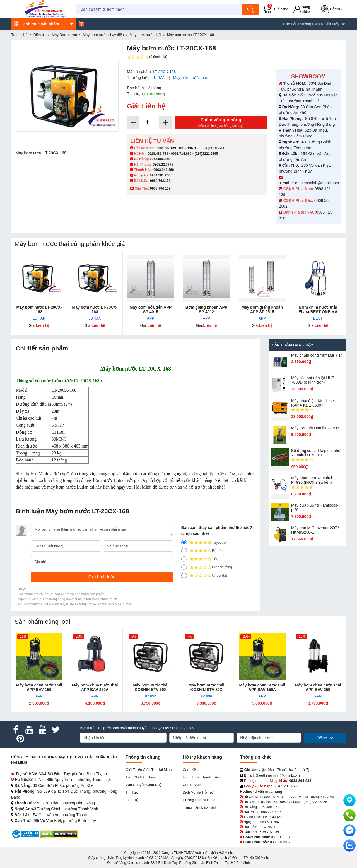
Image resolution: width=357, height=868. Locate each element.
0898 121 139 (281, 837)
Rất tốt (202, 551)
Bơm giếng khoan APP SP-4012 (206, 310)
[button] (334, 9)
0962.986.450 (160, 159)
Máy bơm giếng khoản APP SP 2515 (262, 310)
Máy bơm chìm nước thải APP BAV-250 (318, 687)
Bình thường (207, 567)
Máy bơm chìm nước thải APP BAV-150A (262, 687)
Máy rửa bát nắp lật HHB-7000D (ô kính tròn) (313, 380)
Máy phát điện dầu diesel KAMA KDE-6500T (313, 403)
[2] (184, 567)
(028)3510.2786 (213, 148)
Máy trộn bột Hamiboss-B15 (315, 428)
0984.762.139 (160, 181)
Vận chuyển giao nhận (145, 785)
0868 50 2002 (280, 842)
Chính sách (192, 785)
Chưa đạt (204, 576)
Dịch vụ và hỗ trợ (198, 792)
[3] (184, 559)
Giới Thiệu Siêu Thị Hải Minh (149, 770)
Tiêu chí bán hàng (141, 777)
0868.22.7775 (163, 165)
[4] (184, 551)
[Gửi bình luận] (102, 577)
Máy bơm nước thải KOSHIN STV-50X (151, 687)
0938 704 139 (268, 832)
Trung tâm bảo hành (200, 807)
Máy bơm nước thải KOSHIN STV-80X (206, 687)
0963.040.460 (164, 170)
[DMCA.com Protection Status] (59, 834)
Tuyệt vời (204, 543)
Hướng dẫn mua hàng (201, 800)
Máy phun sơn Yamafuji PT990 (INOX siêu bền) (312, 480)
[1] (184, 576)
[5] (184, 543)
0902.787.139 (166, 148)
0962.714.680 (181, 154)
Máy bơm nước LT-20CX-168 (39, 310)
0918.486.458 (158, 154)
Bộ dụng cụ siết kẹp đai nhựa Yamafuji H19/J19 (317, 453)
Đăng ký (325, 738)
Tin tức (132, 792)
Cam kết (190, 770)
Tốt (199, 559)
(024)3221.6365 (206, 154)
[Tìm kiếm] (252, 9)
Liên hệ (132, 800)
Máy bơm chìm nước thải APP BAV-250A (95, 687)
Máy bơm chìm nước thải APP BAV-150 (39, 687)
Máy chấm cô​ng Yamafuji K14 (317, 355)
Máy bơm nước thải (190, 78)
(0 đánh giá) (147, 57)
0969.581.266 (160, 175)
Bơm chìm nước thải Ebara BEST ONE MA (318, 310)
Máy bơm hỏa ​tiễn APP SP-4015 (151, 310)
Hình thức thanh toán (201, 777)
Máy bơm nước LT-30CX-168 (95, 310)
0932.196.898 (189, 148)
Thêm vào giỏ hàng (221, 123)
